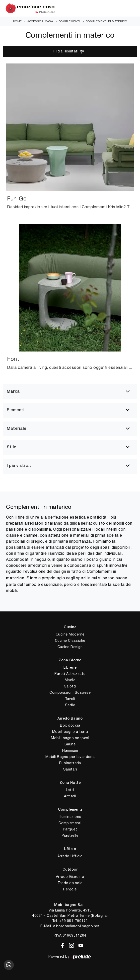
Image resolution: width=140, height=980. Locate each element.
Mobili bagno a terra (70, 732)
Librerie (70, 667)
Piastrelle (70, 835)
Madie (70, 680)
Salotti (70, 686)
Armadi (70, 796)
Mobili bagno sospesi (70, 738)
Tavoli (70, 699)
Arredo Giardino (70, 877)
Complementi (69, 21)
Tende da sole (70, 883)
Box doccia (70, 725)
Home (17, 21)
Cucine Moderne (70, 634)
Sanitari (70, 769)
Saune (70, 744)
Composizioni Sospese (70, 692)
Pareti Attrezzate (70, 674)
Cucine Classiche (70, 641)
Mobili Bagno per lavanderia (70, 757)
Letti (70, 790)
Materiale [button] (17, 429)
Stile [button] (12, 447)
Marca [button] (13, 392)
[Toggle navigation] (130, 8)
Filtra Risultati (69, 52)
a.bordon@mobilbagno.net (77, 926)
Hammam (70, 750)
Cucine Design (70, 647)
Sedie (70, 705)
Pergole (70, 889)
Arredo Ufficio (70, 856)
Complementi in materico (107, 21)
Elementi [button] (16, 410)
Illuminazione (70, 817)
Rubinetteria (70, 763)
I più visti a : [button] (19, 466)
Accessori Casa (40, 21)
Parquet (70, 829)
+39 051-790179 (74, 921)
